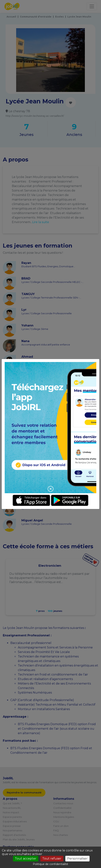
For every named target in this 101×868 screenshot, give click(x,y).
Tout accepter (26, 859)
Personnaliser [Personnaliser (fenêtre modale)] (77, 859)
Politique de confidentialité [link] (50, 864)
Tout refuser (52, 859)
